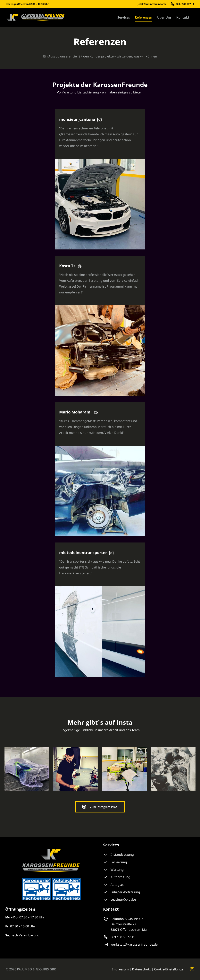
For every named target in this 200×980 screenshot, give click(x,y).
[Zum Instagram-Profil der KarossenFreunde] (100, 807)
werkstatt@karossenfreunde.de (134, 944)
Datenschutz (141, 969)
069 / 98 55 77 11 (123, 937)
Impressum (120, 969)
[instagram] (192, 969)
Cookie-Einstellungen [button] (170, 969)
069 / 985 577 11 (185, 4)
